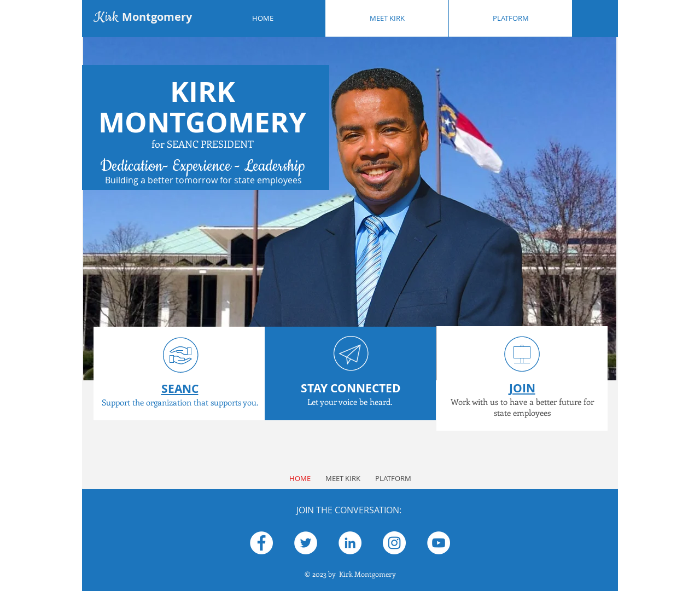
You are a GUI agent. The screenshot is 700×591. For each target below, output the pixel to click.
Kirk (143, 17)
